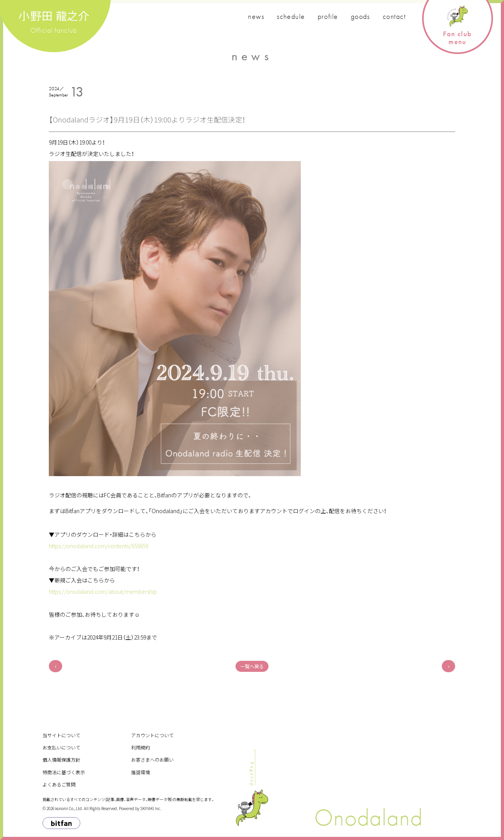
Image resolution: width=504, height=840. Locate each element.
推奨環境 (141, 772)
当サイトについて (61, 735)
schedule (291, 16)
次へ (448, 666)
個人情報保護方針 (61, 759)
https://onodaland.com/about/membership (103, 592)
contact (394, 16)
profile (328, 16)
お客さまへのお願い (152, 759)
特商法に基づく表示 (64, 772)
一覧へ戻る (252, 666)
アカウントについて (152, 735)
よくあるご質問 (59, 784)
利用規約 (141, 747)
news (256, 16)
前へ (56, 666)
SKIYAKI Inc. (151, 808)
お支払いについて (61, 747)
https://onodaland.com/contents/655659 (98, 546)
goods (360, 16)
